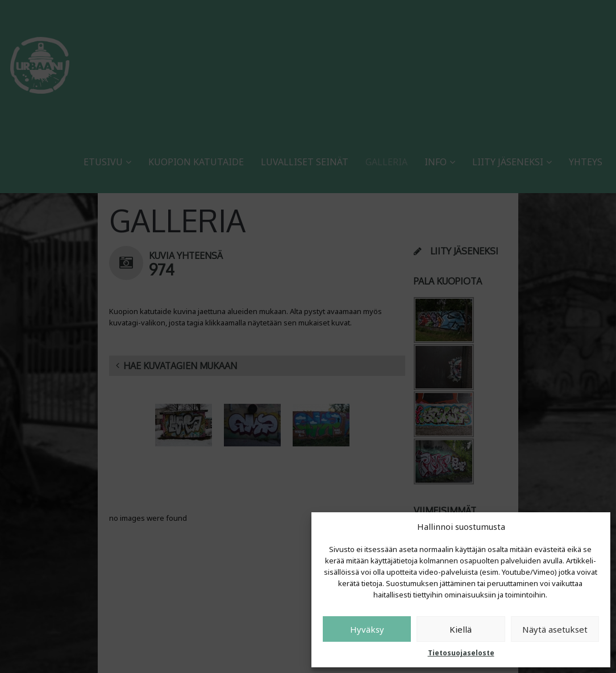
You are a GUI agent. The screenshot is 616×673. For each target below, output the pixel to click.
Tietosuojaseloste (461, 653)
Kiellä (461, 629)
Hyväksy (367, 629)
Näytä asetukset (555, 629)
